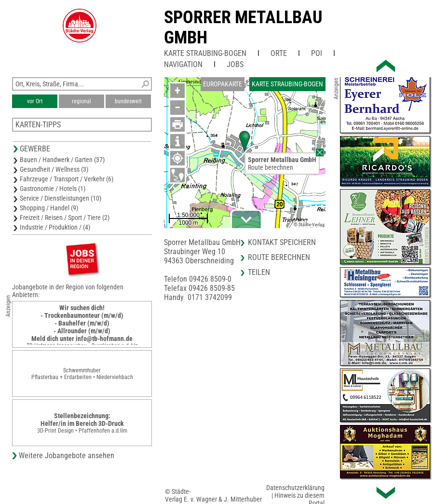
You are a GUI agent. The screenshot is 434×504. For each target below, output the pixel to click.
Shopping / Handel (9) (49, 208)
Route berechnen (271, 167)
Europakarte (223, 84)
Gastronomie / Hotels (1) (53, 189)
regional (81, 101)
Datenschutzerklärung (295, 488)
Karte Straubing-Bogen (205, 53)
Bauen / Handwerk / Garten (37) (62, 160)
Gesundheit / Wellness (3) (54, 169)
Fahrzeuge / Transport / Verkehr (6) (67, 179)
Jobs (235, 64)
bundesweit (128, 101)
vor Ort (35, 101)
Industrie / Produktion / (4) (55, 227)
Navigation (183, 64)
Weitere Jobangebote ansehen (67, 456)
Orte (279, 53)
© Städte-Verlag (309, 225)
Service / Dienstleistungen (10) (61, 198)
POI (317, 53)
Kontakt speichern (282, 242)
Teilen (259, 272)
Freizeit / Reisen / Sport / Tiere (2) (65, 218)
